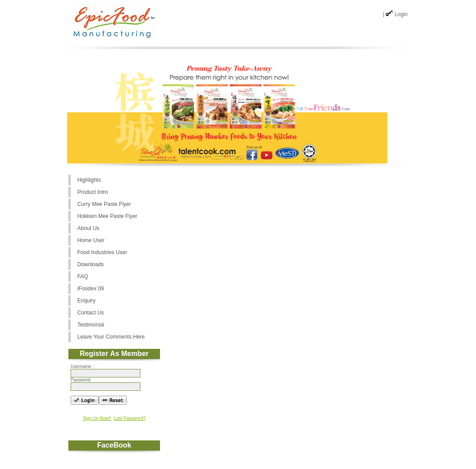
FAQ (83, 276)
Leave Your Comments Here (111, 337)
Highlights (89, 180)
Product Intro (93, 192)
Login (401, 14)
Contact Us (91, 313)
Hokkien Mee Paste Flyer (107, 216)
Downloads (91, 264)
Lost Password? (130, 418)
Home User (91, 240)
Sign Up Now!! (97, 418)
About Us (88, 228)
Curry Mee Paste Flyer (104, 204)
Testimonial (91, 325)
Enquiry (86, 301)
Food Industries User (102, 252)
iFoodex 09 (91, 289)
